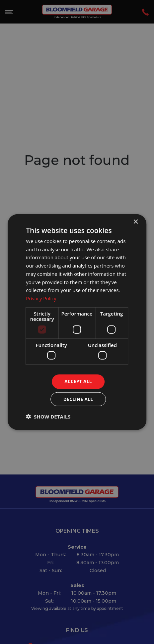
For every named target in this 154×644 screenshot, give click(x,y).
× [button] (136, 221)
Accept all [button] (78, 381)
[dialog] (77, 322)
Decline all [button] (78, 399)
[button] (48, 417)
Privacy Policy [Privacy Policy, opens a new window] (41, 298)
